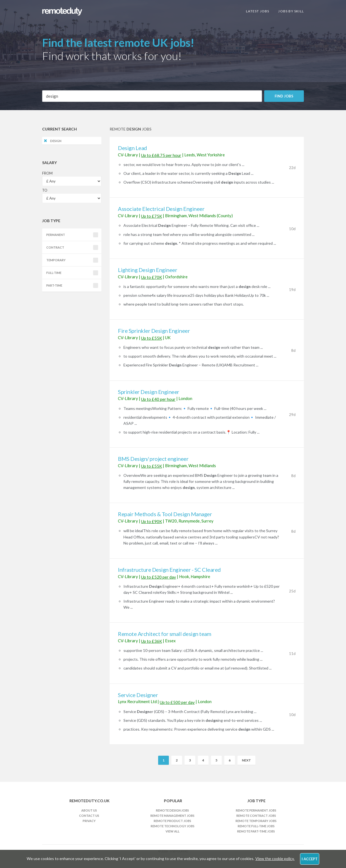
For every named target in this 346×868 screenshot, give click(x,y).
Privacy (89, 821)
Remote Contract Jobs (256, 816)
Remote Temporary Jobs (256, 821)
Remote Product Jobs (172, 821)
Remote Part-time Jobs (256, 831)
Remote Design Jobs (172, 810)
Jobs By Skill (291, 11)
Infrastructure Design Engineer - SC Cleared (169, 570)
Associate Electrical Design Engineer (161, 209)
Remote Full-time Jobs (256, 826)
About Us (89, 810)
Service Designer (138, 695)
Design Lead (133, 148)
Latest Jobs (258, 11)
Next (246, 760)
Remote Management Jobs (172, 816)
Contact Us (89, 816)
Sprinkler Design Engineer (149, 392)
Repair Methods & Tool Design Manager (165, 514)
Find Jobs (284, 96)
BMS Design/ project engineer (153, 459)
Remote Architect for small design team (164, 634)
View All (173, 831)
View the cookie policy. (275, 859)
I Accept (310, 859)
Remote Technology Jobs (173, 826)
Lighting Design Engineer (148, 270)
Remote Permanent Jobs (256, 810)
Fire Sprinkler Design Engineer (154, 331)
